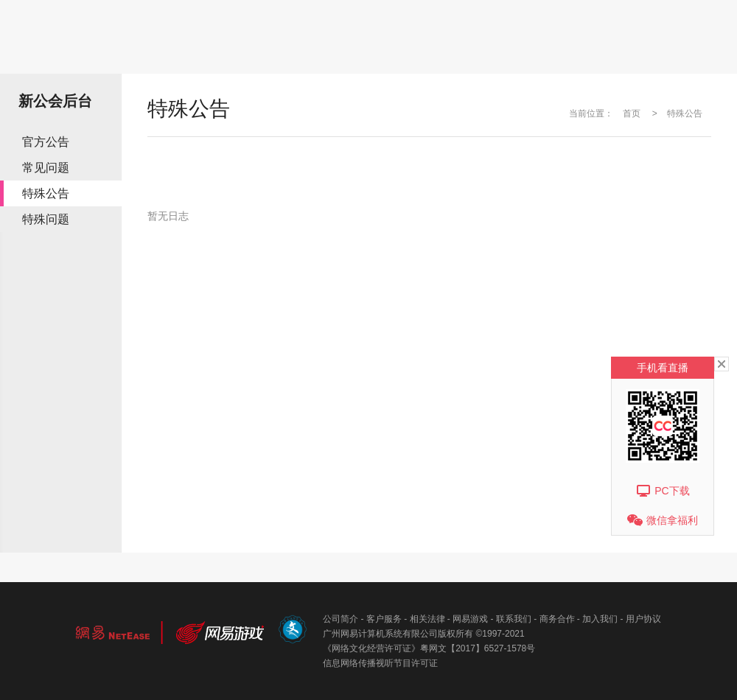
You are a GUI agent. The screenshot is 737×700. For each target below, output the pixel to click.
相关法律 (427, 619)
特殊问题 (46, 219)
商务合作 (557, 619)
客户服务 (384, 619)
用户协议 (643, 619)
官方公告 (46, 142)
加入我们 (600, 619)
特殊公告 (46, 193)
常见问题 (46, 168)
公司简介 (340, 619)
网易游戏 (470, 619)
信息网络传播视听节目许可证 (380, 663)
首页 (632, 113)
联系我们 (514, 619)
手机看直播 (663, 368)
